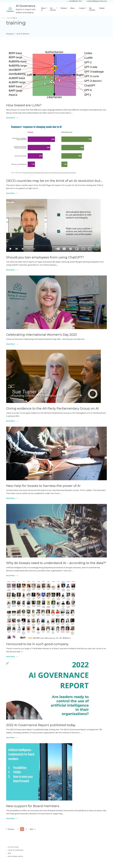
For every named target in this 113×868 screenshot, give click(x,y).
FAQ (9, 853)
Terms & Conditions (16, 850)
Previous (11, 829)
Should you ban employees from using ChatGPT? (45, 257)
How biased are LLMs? (24, 105)
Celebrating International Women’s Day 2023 (41, 335)
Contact (82, 8)
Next (32, 829)
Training (63, 8)
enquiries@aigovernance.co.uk (97, 1)
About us (43, 9)
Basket (102, 8)
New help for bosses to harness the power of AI (43, 486)
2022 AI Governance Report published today (41, 725)
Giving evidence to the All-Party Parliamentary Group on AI (52, 408)
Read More (11, 118)
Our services (53, 9)
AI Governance (26, 6)
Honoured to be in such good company (37, 644)
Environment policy (15, 856)
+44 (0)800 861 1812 (75, 1)
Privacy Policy (13, 847)
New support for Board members (33, 806)
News (73, 8)
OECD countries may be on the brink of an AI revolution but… (54, 181)
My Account (92, 9)
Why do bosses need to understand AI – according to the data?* (56, 563)
